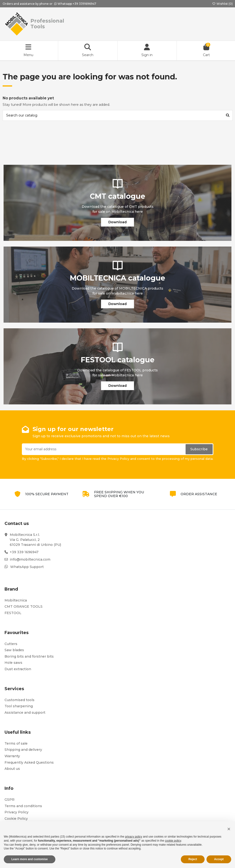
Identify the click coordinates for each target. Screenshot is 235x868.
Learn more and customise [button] (30, 859)
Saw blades (14, 650)
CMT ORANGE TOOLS (24, 606)
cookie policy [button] (173, 841)
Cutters (11, 644)
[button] (229, 829)
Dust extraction (18, 669)
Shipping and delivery (23, 750)
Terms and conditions (23, 806)
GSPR (10, 800)
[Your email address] (103, 449)
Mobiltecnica (16, 600)
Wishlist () (222, 4)
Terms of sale (16, 743)
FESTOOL (13, 613)
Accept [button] (219, 859)
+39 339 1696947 (24, 552)
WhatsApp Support (27, 567)
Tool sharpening (19, 706)
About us (12, 769)
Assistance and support (25, 713)
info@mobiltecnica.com (30, 559)
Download (117, 222)
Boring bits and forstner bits (29, 656)
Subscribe (199, 449)
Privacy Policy (17, 812)
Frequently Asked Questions (29, 762)
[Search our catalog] (228, 115)
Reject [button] (193, 859)
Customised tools (19, 700)
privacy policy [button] (134, 837)
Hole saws (13, 663)
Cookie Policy (16, 819)
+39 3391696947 (84, 4)
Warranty (12, 756)
